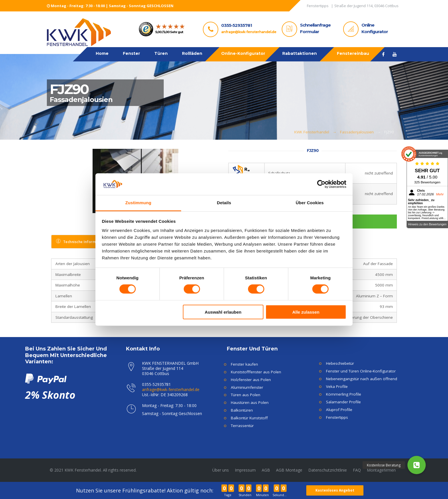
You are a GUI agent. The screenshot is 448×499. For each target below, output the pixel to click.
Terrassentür (242, 426)
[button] (417, 465)
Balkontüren (242, 410)
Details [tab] (224, 203)
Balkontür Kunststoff (249, 418)
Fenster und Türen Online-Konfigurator (361, 371)
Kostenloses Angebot (335, 490)
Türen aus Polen (246, 395)
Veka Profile (337, 386)
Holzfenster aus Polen (251, 380)
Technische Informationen (83, 242)
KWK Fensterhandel (312, 132)
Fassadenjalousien (357, 132)
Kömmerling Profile (344, 394)
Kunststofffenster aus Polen (256, 372)
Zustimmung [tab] (138, 203)
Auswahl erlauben (223, 312)
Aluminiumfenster (247, 387)
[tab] (83, 242)
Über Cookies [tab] (310, 203)
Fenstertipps (337, 417)
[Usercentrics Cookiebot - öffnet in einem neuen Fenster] (321, 184)
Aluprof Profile (339, 410)
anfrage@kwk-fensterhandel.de (249, 32)
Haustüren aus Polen (250, 402)
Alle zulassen (306, 312)
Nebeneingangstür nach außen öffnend (362, 379)
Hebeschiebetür (340, 363)
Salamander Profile (343, 402)
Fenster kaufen (244, 364)
